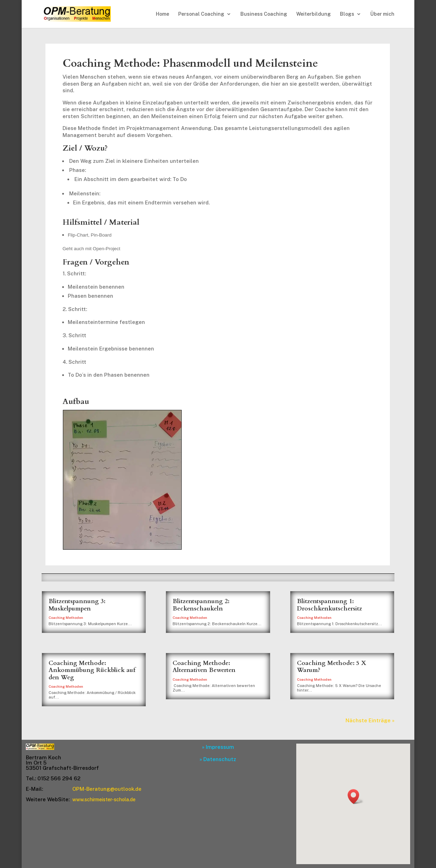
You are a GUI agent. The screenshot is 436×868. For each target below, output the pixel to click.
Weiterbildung (314, 14)
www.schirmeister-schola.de (104, 800)
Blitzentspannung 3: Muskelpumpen (77, 605)
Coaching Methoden (66, 617)
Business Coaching (264, 14)
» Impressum (218, 747)
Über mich (382, 14)
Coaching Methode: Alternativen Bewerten (204, 667)
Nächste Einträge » (370, 720)
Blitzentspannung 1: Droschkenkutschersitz (329, 605)
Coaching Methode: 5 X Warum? (332, 667)
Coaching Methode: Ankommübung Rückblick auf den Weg (92, 670)
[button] (356, 797)
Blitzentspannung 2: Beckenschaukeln (201, 605)
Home (162, 14)
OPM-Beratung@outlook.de (107, 789)
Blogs (347, 14)
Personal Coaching (201, 14)
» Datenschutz (218, 759)
